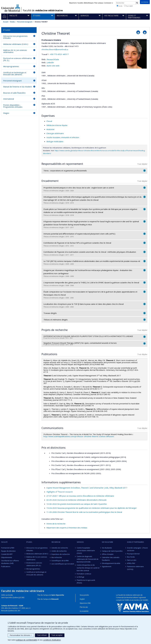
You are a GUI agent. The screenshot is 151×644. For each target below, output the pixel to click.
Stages (6, 113)
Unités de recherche (59, 551)
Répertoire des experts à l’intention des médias (67, 528)
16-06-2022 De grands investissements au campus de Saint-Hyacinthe (77, 504)
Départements (7, 557)
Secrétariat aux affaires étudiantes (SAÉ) (10, 562)
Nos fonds (131, 557)
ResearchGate (53, 59)
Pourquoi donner (134, 554)
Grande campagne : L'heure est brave (138, 549)
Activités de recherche (60, 548)
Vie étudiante (107, 548)
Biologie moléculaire (55, 141)
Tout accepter (57, 635)
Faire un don (132, 560)
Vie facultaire (107, 542)
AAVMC (146, 600)
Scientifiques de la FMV (60, 561)
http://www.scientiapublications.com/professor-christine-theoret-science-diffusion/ (79, 436)
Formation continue (84, 574)
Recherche (56, 542)
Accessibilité (84, 611)
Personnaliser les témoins (21, 635)
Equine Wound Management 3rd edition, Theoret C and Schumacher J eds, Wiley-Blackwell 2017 (87, 488)
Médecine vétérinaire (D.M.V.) (16, 44)
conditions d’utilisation (52, 640)
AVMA (127, 600)
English (82, 599)
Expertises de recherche (61, 554)
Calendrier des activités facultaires (111, 559)
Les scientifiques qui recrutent (63, 564)
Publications (6, 566)
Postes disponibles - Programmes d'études (13, 106)
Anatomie (50, 129)
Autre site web (53, 66)
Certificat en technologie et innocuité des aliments (15, 74)
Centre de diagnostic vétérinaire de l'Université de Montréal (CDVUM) (88, 559)
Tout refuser (42, 635)
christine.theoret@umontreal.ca (55, 49)
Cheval (49, 121)
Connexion (108, 3)
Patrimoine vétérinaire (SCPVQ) (135, 568)
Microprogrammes (11, 66)
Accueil (6, 22)
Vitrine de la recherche (56, 524)
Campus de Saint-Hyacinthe (112, 551)
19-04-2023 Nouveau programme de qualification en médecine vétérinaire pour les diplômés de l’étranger (92, 508)
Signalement (107, 566)
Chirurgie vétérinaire (55, 133)
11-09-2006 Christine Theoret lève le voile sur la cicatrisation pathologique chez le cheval (84, 512)
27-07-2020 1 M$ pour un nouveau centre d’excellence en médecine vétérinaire (80, 496)
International (9, 99)
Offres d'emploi (108, 554)
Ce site (119, 6)
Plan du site (84, 607)
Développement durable (111, 563)
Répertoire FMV (85, 603)
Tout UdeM (128, 6)
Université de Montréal (11, 8)
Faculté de (43, 10)
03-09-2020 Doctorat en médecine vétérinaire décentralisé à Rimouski (76, 500)
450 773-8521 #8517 (59, 54)
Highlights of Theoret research (60, 492)
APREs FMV (131, 563)
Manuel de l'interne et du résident (17, 87)
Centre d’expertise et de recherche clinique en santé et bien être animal (88, 568)
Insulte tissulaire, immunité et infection (63, 137)
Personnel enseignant (25, 22)
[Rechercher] (137, 3)
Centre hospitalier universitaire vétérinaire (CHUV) (86, 550)
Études (13, 22)
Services (80, 542)
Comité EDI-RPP (7, 554)
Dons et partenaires (136, 542)
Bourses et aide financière (14, 93)
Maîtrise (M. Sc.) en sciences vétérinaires (15, 51)
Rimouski (55, 599)
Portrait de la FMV (8, 548)
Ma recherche (57, 557)
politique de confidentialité (27, 640)
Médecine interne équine (57, 125)
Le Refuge (80, 577)
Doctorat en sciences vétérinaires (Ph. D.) (18, 59)
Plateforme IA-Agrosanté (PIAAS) (86, 581)
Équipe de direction (8, 551)
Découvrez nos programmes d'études (15, 37)
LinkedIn (50, 62)
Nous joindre (84, 595)
